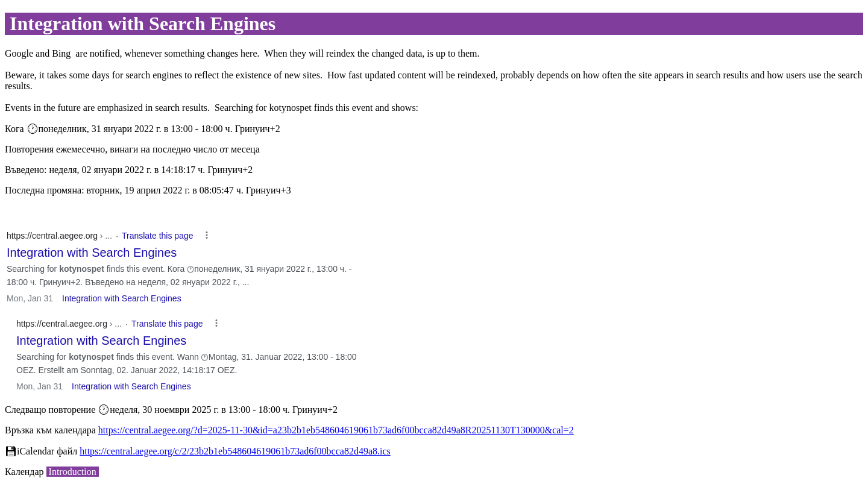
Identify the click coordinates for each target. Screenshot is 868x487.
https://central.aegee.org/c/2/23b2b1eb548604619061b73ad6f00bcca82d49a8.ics (235, 451)
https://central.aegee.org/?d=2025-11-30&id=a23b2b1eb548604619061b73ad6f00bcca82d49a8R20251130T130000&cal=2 (336, 430)
